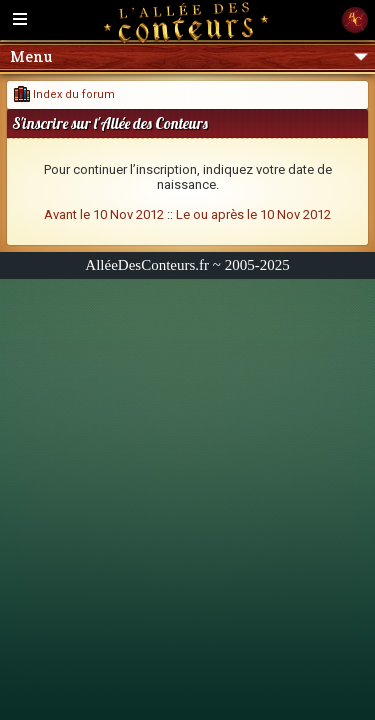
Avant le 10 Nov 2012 (104, 214)
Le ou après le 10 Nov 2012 (253, 214)
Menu (189, 56)
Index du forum (64, 94)
